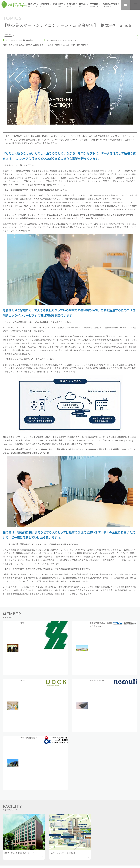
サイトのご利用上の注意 (85, 849)
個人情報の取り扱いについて (57, 849)
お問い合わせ (15, 849)
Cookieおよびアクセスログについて (115, 849)
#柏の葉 (8, 34)
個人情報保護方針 (33, 849)
